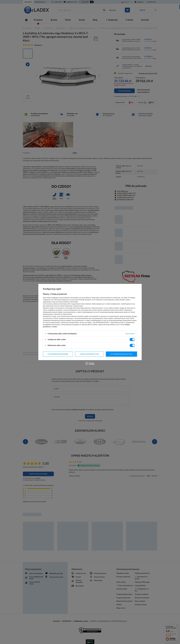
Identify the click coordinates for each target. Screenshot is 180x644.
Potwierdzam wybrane (58, 354)
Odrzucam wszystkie (89, 354)
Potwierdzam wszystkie (121, 354)
